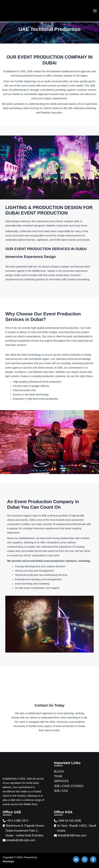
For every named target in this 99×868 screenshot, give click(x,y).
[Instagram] (85, 859)
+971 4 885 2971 (17, 821)
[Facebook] (93, 859)
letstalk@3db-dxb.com (21, 840)
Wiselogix (8, 861)
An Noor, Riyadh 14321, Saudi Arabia (77, 828)
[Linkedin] (76, 859)
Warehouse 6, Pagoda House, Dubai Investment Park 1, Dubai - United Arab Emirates (25, 830)
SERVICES (61, 781)
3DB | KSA (61, 791)
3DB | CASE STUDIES (69, 786)
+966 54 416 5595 (69, 821)
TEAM (58, 776)
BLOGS (59, 771)
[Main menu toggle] (95, 11)
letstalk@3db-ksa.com (72, 835)
